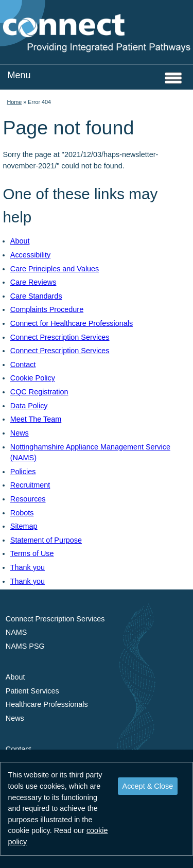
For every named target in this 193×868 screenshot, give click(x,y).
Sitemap (24, 526)
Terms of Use (32, 553)
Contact (23, 364)
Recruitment (30, 485)
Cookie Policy (33, 378)
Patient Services (32, 691)
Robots (22, 513)
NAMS (16, 632)
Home (14, 102)
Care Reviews (33, 282)
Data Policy (29, 406)
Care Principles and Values (55, 269)
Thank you (28, 567)
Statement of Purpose (46, 540)
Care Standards (36, 296)
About (20, 241)
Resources (28, 499)
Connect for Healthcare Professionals (72, 323)
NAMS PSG (25, 646)
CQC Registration (39, 392)
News (20, 433)
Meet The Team (36, 419)
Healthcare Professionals (47, 704)
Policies (23, 472)
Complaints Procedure (47, 309)
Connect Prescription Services (60, 337)
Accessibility (30, 255)
